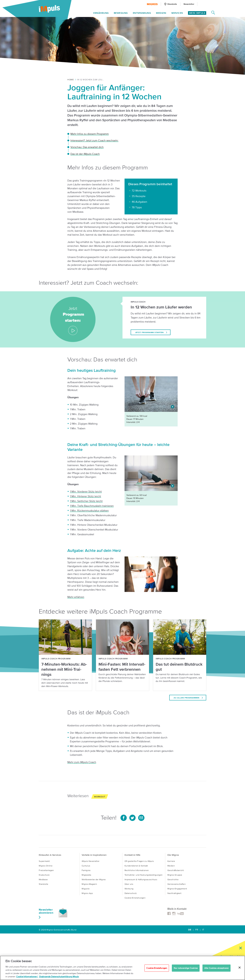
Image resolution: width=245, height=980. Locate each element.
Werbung (129, 889)
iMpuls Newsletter (91, 861)
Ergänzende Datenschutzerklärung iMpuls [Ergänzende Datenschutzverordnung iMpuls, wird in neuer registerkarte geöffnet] (59, 977)
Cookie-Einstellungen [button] (135, 898)
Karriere (171, 861)
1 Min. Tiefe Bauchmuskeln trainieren (92, 506)
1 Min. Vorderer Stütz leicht (86, 491)
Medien (171, 866)
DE (190, 930)
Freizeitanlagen (46, 870)
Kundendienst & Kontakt (136, 866)
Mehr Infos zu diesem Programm (90, 134)
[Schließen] (240, 968)
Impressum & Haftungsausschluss (141, 879)
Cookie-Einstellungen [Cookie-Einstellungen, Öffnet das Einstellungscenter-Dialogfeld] (157, 968)
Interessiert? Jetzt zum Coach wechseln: (94, 140)
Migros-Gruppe (175, 875)
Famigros (86, 870)
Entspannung (142, 13)
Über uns (129, 884)
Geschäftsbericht (176, 870)
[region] (122, 968)
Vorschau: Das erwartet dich (87, 147)
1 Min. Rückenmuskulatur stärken (89, 510)
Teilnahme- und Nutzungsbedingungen (144, 875)
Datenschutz (131, 893)
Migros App (87, 893)
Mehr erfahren (76, 597)
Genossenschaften (177, 884)
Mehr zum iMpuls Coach (82, 762)
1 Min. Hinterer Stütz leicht (85, 496)
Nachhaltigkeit (174, 893)
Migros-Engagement (177, 889)
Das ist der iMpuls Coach (85, 154)
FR (197, 930)
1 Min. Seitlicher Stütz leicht (86, 501)
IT (203, 930)
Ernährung (101, 13)
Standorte (44, 884)
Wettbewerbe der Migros (94, 879)
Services (177, 13)
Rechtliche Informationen (137, 870)
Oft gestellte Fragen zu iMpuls (139, 861)
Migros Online (46, 866)
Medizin (161, 13)
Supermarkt (44, 861)
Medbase (43, 879)
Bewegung (121, 13)
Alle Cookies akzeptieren (217, 968)
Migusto (86, 889)
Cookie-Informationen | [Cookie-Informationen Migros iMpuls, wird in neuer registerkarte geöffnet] (27, 977)
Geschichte (173, 879)
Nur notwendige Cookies (186, 968)
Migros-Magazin (89, 884)
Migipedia (86, 875)
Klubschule (44, 875)
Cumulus (86, 866)
